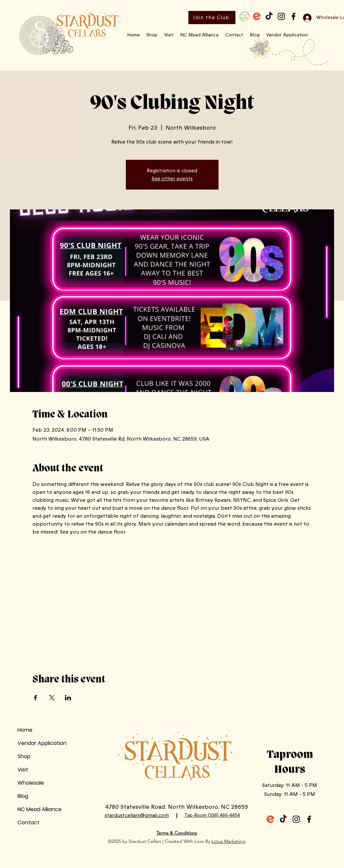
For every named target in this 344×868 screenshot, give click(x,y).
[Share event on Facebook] (36, 698)
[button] (152, 35)
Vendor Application (42, 743)
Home (25, 730)
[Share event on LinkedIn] (68, 698)
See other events (172, 179)
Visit (23, 770)
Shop (24, 756)
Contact (28, 823)
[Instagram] (281, 16)
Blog (23, 796)
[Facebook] (294, 16)
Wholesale (31, 783)
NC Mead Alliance (40, 809)
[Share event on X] (52, 698)
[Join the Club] (212, 18)
